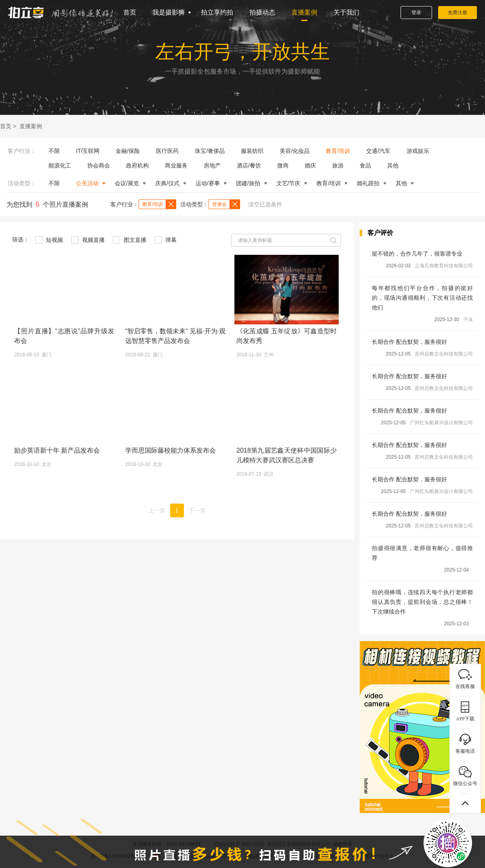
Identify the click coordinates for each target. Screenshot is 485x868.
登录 (416, 13)
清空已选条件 (265, 204)
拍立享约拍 (217, 12)
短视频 (49, 240)
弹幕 (166, 240)
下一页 (197, 510)
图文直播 (130, 240)
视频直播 (88, 240)
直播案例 (304, 12)
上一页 (157, 510)
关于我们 (346, 12)
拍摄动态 (262, 12)
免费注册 (458, 13)
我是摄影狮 (169, 12)
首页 (130, 12)
